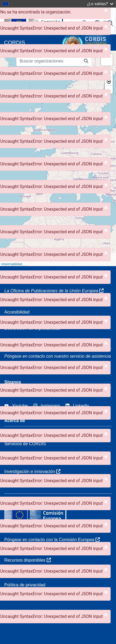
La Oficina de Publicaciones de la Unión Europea (54, 291)
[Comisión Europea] (41, 21)
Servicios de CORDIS (25, 444)
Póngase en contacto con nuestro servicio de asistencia (58, 356)
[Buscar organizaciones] (49, 61)
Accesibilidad (17, 312)
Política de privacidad (25, 585)
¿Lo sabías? (100, 4)
